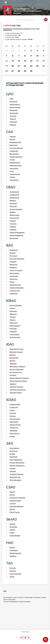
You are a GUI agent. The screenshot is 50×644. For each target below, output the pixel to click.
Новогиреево (14, 276)
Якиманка (13, 125)
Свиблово (13, 227)
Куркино (12, 492)
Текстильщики (14, 334)
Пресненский (14, 113)
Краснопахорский (15, 574)
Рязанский (13, 332)
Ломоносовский (15, 419)
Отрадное (13, 221)
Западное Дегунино (16, 157)
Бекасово (13, 568)
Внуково (12, 547)
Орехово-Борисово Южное (18, 381)
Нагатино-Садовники (17, 369)
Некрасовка (14, 323)
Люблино (13, 317)
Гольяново (13, 262)
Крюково (13, 524)
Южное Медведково (16, 235)
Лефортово (13, 314)
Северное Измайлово (17, 288)
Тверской (13, 119)
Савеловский (14, 168)
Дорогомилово (14, 448)
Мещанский (14, 110)
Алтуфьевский (14, 195)
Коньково (13, 413)
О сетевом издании (25, 632)
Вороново (13, 571)
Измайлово (13, 267)
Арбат (12, 99)
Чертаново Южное (16, 393)
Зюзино (12, 410)
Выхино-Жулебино (16, 305)
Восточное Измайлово (17, 259)
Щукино (12, 509)
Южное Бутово (15, 433)
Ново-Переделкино (16, 460)
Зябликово (13, 364)
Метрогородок (14, 273)
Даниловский (14, 358)
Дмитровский (14, 154)
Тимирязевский (15, 174)
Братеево (13, 355)
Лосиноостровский (16, 209)
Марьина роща (14, 215)
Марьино (13, 320)
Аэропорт (13, 137)
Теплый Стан (14, 428)
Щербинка (13, 556)
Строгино (13, 504)
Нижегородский (15, 326)
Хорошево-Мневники (17, 506)
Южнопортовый (15, 337)
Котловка (13, 416)
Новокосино (14, 279)
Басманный (13, 102)
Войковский (14, 145)
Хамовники (13, 122)
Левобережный (15, 163)
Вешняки (13, 253)
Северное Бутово (15, 425)
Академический (15, 404)
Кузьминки (13, 311)
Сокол (12, 171)
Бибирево (13, 201)
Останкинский (14, 218)
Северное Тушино (15, 501)
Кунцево (12, 454)
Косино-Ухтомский (16, 270)
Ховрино (12, 177)
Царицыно (13, 384)
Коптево (12, 160)
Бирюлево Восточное (17, 349)
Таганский (13, 116)
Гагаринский (14, 407)
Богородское (14, 250)
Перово (12, 282)
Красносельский (15, 107)
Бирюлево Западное (16, 352)
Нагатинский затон (16, 372)
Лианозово (13, 206)
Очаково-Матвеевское (17, 463)
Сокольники (14, 294)
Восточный (13, 256)
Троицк (12, 577)
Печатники (13, 329)
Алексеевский (14, 192)
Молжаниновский (15, 166)
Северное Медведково (17, 233)
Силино (12, 533)
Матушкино (13, 527)
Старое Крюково (15, 536)
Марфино (13, 212)
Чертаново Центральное (18, 390)
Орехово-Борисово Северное (19, 378)
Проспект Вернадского (17, 466)
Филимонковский (15, 553)
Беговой (12, 139)
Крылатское (14, 451)
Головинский (14, 151)
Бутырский (13, 204)
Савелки (12, 530)
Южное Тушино (15, 512)
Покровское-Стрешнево (18, 498)
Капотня (12, 308)
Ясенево (12, 436)
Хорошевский (14, 180)
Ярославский (14, 238)
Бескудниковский (15, 142)
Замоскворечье (15, 104)
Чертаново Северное (16, 387)
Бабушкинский (14, 198)
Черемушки (13, 431)
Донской (12, 361)
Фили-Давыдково (15, 480)
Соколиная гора (15, 291)
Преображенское (15, 285)
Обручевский (14, 422)
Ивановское (14, 265)
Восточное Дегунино (16, 148)
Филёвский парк (15, 477)
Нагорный (13, 375)
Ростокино (13, 224)
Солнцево (13, 471)
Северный (13, 230)
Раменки (13, 468)
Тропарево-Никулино (17, 474)
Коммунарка (14, 550)
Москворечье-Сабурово (17, 367)
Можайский (14, 457)
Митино (12, 495)
